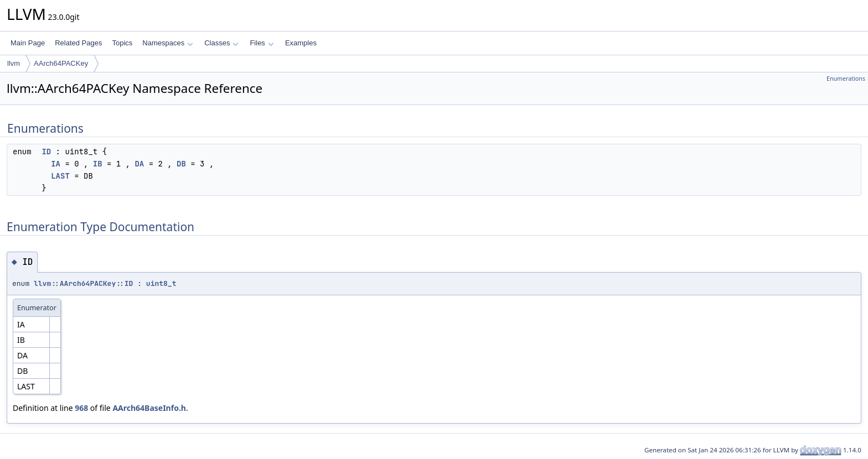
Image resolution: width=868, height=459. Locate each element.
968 (81, 408)
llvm (14, 63)
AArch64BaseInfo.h (149, 408)
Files (262, 43)
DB (181, 164)
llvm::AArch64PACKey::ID (83, 283)
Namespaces (167, 43)
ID (46, 152)
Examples (301, 43)
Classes (221, 43)
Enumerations (846, 79)
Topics (122, 43)
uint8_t (161, 283)
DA (139, 164)
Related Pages (78, 43)
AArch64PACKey (61, 63)
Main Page (28, 43)
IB (98, 164)
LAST (60, 176)
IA (56, 164)
